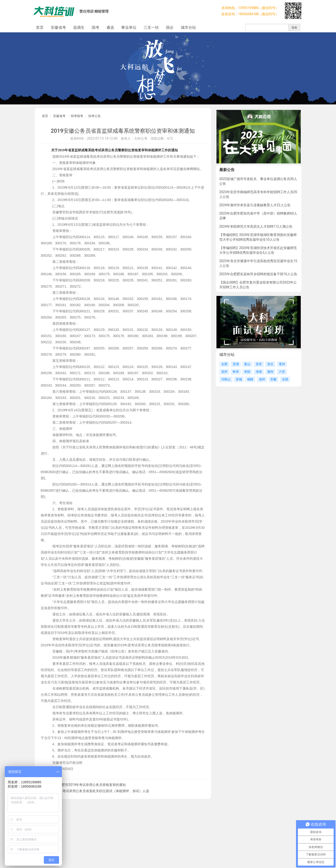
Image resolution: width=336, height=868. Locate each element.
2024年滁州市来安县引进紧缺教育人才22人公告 (255, 205)
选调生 (79, 27)
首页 (40, 27)
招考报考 (77, 116)
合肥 (224, 364)
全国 (285, 379)
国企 (170, 27)
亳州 (282, 364)
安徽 (273, 379)
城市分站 (188, 27)
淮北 (270, 364)
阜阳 (247, 372)
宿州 (224, 372)
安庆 (259, 364)
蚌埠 (236, 372)
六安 (282, 372)
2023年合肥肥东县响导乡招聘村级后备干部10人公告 (258, 274)
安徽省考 (58, 27)
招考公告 (95, 116)
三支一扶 (151, 27)
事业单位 (129, 27)
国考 (95, 27)
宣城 (239, 379)
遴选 (110, 27)
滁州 (270, 372)
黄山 (247, 364)
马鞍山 (226, 379)
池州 (262, 379)
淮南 (259, 372)
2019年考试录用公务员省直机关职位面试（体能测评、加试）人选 (100, 791)
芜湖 (236, 364)
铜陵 (250, 379)
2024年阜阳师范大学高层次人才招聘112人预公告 (256, 226)
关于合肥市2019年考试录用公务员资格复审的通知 (89, 785)
